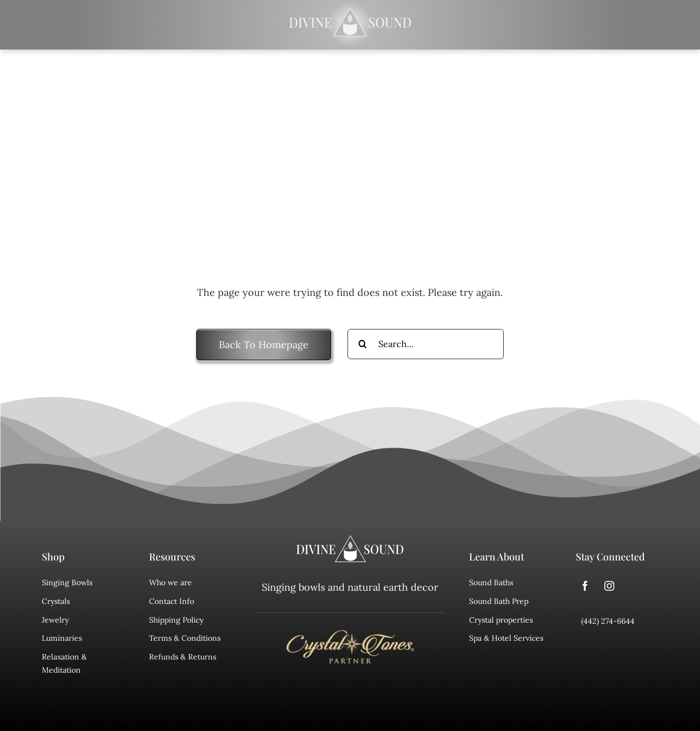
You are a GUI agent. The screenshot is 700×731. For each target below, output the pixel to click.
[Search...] (426, 344)
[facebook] (585, 586)
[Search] (682, 25)
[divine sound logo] (350, 540)
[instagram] (609, 586)
